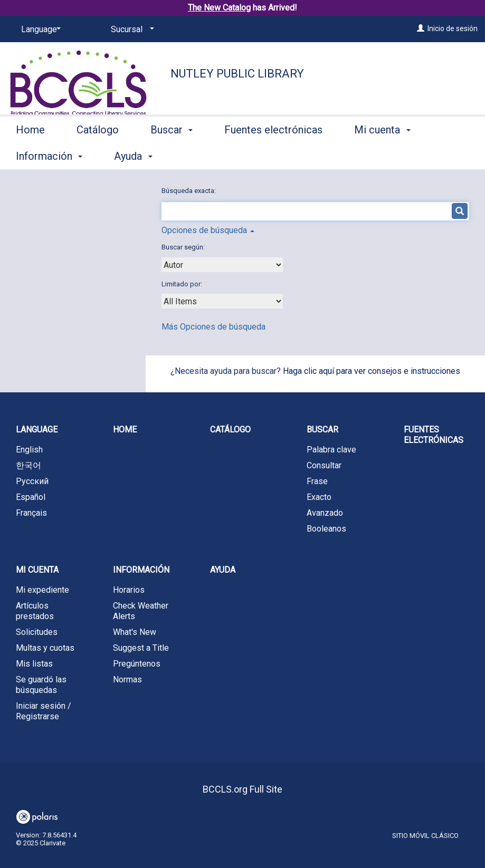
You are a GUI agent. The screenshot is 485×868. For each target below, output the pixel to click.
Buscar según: (184, 247)
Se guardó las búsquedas (41, 685)
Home (30, 155)
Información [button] (141, 570)
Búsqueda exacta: (189, 191)
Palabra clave (331, 450)
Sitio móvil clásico (425, 836)
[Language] (39, 30)
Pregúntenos (137, 664)
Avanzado (325, 513)
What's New (135, 632)
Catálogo (98, 155)
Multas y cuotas (45, 648)
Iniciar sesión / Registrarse (44, 711)
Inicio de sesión (453, 28)
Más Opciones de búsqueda (213, 327)
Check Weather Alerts (141, 611)
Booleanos (326, 529)
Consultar (324, 465)
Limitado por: (183, 284)
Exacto (319, 497)
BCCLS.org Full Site (242, 789)
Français (31, 513)
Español (31, 497)
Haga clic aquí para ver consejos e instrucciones (372, 371)
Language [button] (37, 430)
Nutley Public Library (237, 74)
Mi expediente (42, 590)
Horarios (129, 590)
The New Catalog (219, 8)
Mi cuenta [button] (37, 570)
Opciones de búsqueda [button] (208, 230)
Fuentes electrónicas (273, 155)
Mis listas (34, 664)
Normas (127, 679)
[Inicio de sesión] (421, 28)
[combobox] (222, 265)
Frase (317, 481)
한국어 (28, 465)
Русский (32, 481)
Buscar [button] (172, 155)
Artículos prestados (35, 611)
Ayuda (223, 570)
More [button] (375, 156)
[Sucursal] (131, 30)
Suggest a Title (141, 648)
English (29, 450)
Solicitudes (37, 632)
